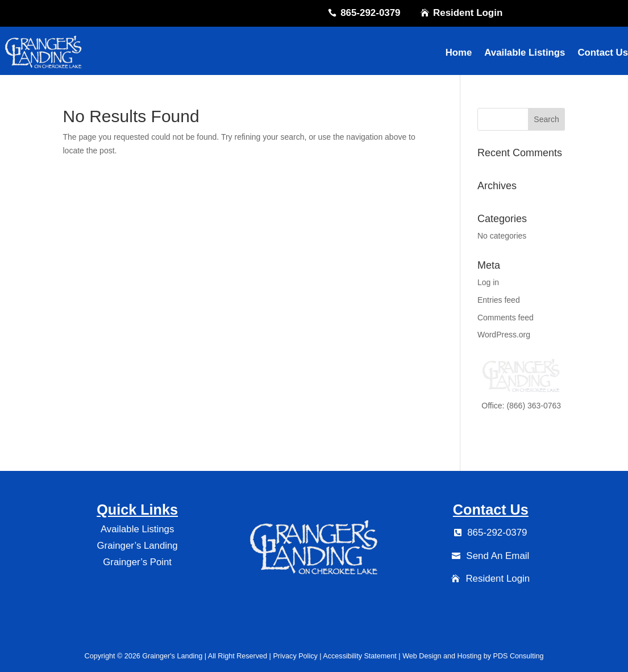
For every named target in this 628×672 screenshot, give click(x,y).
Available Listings (525, 53)
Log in (488, 282)
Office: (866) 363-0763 (521, 406)
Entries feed (499, 300)
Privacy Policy (294, 656)
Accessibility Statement (360, 656)
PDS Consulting (519, 656)
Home (459, 53)
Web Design (422, 656)
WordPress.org (504, 335)
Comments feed (506, 318)
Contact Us (603, 53)
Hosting (470, 656)
